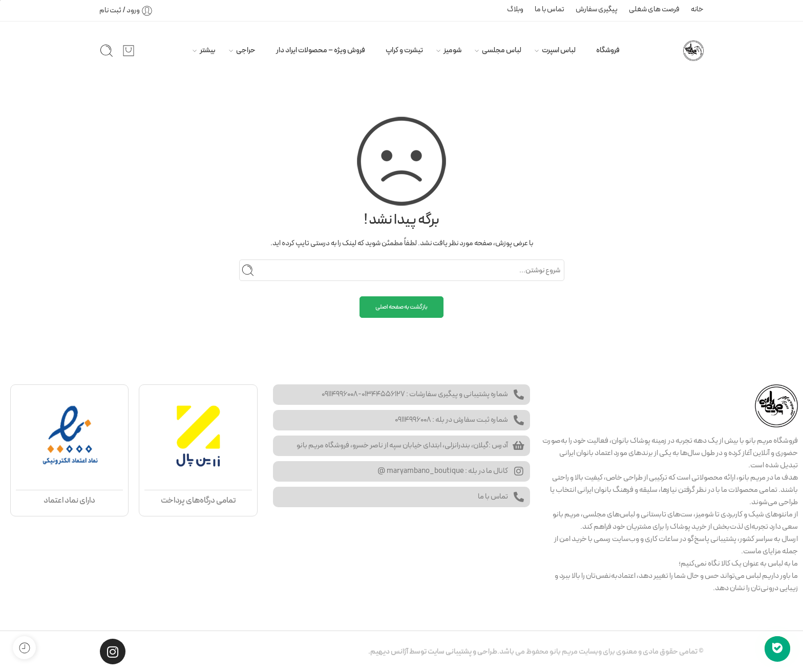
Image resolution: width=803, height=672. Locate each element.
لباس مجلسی (502, 50)
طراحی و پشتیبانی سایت (462, 652)
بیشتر (208, 50)
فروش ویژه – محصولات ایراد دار (321, 50)
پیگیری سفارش (597, 9)
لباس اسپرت (559, 50)
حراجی (246, 50)
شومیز (452, 50)
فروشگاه (608, 50)
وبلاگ (515, 9)
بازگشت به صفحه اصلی (401, 307)
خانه (697, 9)
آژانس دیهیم (389, 652)
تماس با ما (550, 9)
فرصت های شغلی (654, 9)
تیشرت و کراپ (404, 50)
